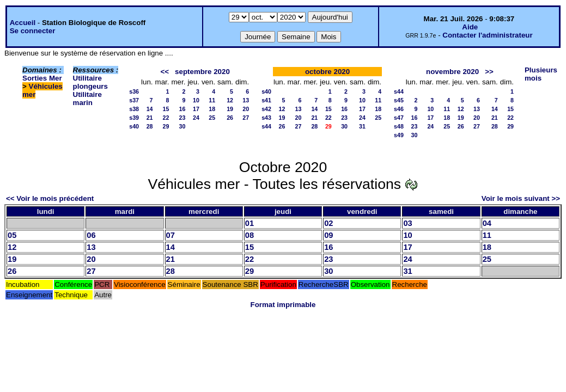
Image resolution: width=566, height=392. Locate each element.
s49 (399, 135)
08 (249, 235)
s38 (134, 109)
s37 (134, 100)
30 (182, 126)
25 (212, 118)
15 (166, 109)
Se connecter (33, 31)
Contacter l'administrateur (487, 35)
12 (230, 100)
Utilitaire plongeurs (90, 82)
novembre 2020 (452, 72)
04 (487, 223)
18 (212, 109)
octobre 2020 (327, 72)
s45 (399, 100)
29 (166, 126)
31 (362, 126)
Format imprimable (283, 305)
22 (166, 118)
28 (150, 126)
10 (196, 100)
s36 (134, 91)
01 (249, 223)
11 (212, 100)
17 (196, 109)
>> (489, 72)
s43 (266, 118)
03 (407, 223)
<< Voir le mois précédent (50, 198)
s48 (399, 126)
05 (12, 235)
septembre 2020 (202, 72)
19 (230, 109)
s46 (399, 109)
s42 (266, 109)
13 (246, 100)
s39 (134, 118)
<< (165, 72)
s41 (266, 100)
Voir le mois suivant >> (521, 198)
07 (171, 235)
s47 (399, 118)
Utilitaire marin (87, 99)
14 (150, 109)
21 (150, 118)
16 (182, 109)
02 (328, 223)
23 (182, 118)
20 (246, 109)
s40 (134, 126)
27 (246, 118)
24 (196, 118)
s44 (266, 126)
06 (91, 235)
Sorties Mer (42, 78)
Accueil (23, 23)
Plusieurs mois (541, 74)
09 (328, 235)
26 (230, 118)
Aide (470, 27)
